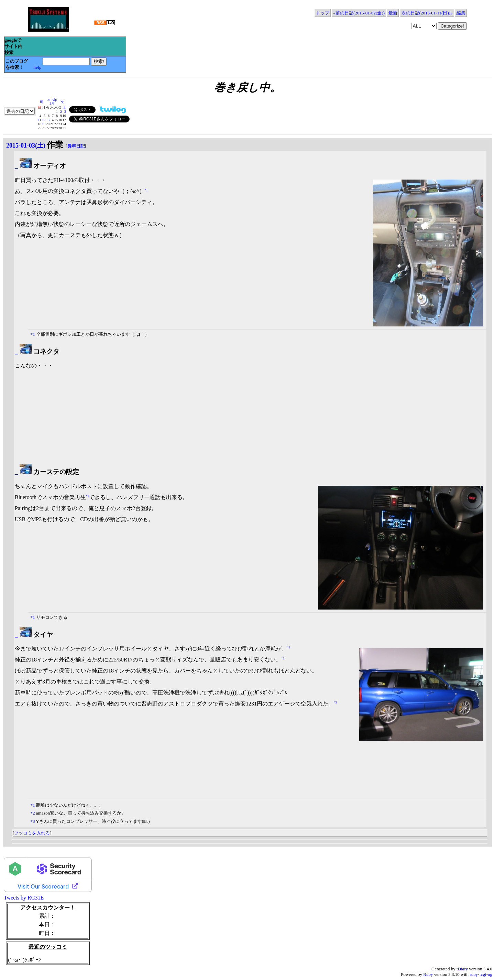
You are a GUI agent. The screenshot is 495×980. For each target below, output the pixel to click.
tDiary (462, 969)
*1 (146, 190)
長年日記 (76, 146)
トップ (323, 13)
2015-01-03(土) (26, 146)
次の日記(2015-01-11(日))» (427, 13)
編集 (461, 13)
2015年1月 (52, 102)
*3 (335, 702)
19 (44, 124)
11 (40, 120)
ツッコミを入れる (32, 833)
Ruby (428, 974)
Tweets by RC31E (24, 898)
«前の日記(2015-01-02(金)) (359, 13)
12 (44, 120)
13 (48, 120)
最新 (393, 13)
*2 (283, 658)
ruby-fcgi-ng (481, 974)
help (37, 67)
